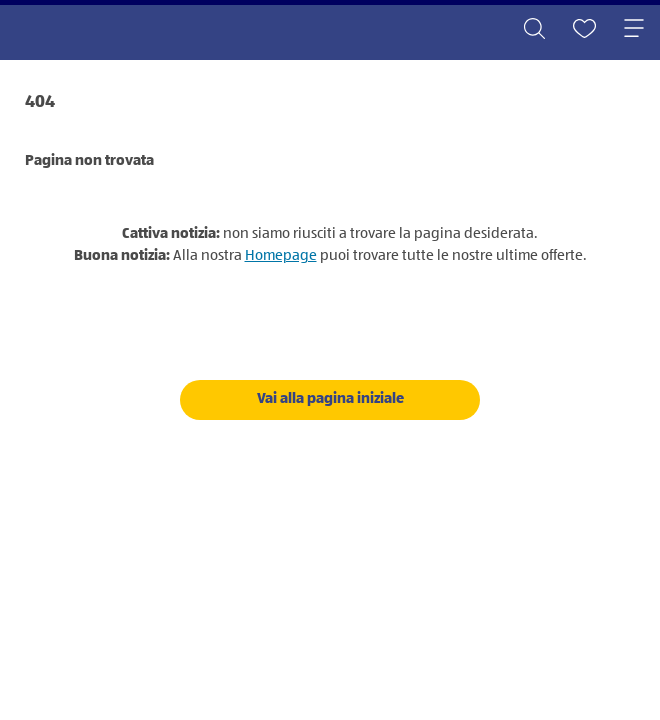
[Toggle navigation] (634, 30)
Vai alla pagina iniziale (330, 398)
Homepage (281, 255)
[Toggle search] (534, 30)
